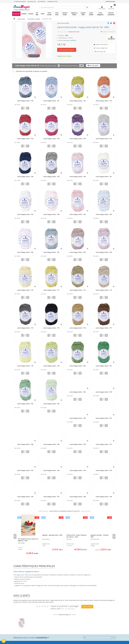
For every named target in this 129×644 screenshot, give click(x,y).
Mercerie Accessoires (111, 14)
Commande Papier (52, 2)
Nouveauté (16, 14)
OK (114, 637)
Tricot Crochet (49, 14)
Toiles (42, 14)
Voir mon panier (93, 65)
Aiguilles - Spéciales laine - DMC (52, 535)
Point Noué (57, 14)
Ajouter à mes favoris (109, 32)
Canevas (31, 14)
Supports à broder (74, 14)
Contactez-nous (110, 2)
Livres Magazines (100, 14)
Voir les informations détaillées (67, 40)
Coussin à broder (65, 14)
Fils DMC (37, 14)
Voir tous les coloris (67, 50)
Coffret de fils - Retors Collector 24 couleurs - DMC (77, 536)
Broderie (24, 14)
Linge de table (83, 14)
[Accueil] (14, 19)
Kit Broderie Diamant (20, 2)
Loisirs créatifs (91, 14)
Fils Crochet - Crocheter (34, 19)
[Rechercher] (87, 7)
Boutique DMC (32, 2)
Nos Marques (42, 2)
